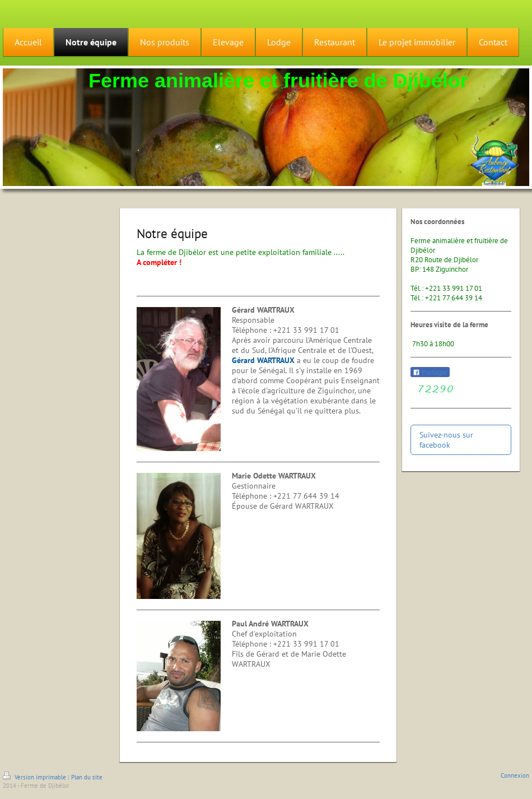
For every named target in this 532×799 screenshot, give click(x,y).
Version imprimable (35, 777)
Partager (430, 373)
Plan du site (87, 777)
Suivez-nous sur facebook (446, 440)
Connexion (515, 775)
